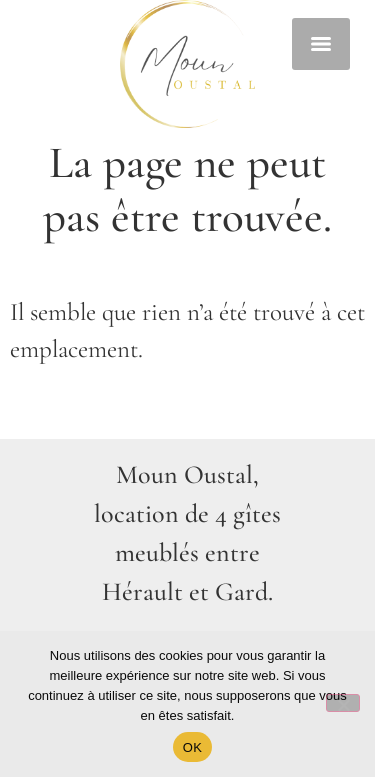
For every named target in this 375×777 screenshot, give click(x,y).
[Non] (343, 703)
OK (192, 747)
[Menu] (321, 44)
